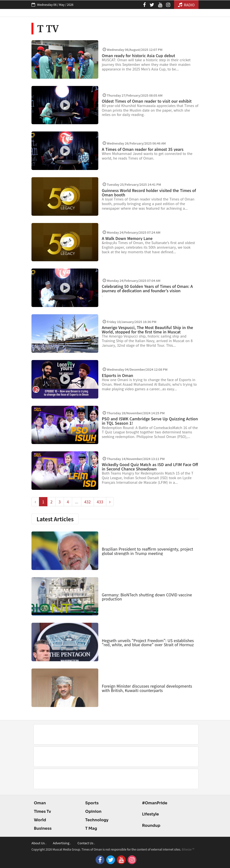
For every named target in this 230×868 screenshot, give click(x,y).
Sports (92, 803)
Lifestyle (151, 814)
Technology (97, 820)
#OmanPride (155, 803)
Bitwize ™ (188, 849)
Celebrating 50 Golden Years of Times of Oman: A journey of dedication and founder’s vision (147, 288)
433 (100, 502)
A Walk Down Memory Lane (127, 238)
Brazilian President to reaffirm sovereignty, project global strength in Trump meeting (147, 551)
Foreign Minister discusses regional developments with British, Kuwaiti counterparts (147, 688)
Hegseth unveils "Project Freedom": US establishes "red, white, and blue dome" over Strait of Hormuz (148, 643)
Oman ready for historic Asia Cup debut (138, 55)
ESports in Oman (117, 375)
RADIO (186, 5)
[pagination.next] (110, 502)
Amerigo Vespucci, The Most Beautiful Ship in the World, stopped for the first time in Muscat (147, 330)
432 (88, 502)
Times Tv (42, 811)
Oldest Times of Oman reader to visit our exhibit (147, 101)
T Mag (91, 828)
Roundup (151, 826)
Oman (40, 803)
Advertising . (62, 843)
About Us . (39, 843)
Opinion (93, 811)
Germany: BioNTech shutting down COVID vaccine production (147, 597)
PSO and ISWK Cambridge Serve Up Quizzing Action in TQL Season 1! (150, 421)
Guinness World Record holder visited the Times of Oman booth (149, 192)
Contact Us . (86, 843)
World (40, 820)
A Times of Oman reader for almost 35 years (142, 149)
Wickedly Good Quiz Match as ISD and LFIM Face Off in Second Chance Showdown (150, 467)
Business (43, 828)
